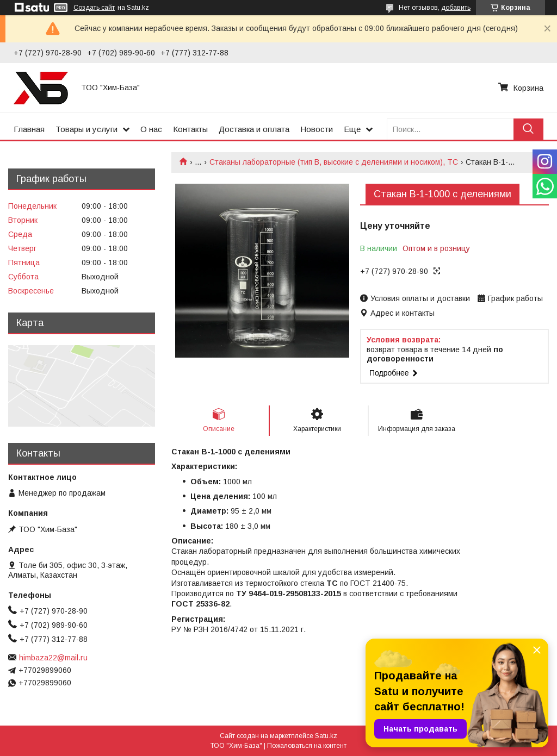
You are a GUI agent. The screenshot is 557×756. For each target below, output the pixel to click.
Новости (317, 129)
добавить (456, 8)
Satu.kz (326, 736)
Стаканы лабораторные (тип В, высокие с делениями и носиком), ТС (334, 162)
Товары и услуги (86, 129)
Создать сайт (94, 8)
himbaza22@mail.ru (53, 658)
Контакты (190, 129)
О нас (151, 129)
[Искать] (528, 129)
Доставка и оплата (254, 129)
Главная (29, 129)
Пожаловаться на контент (307, 746)
